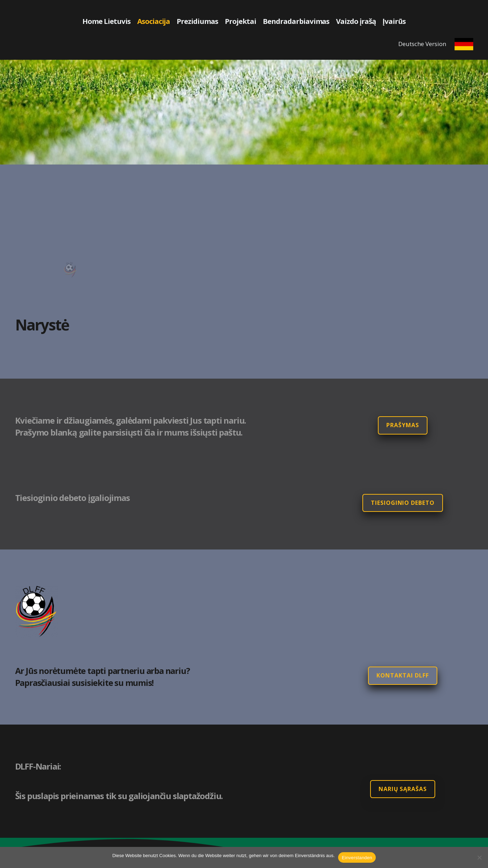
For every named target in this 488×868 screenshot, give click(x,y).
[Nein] (479, 857)
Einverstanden (357, 858)
